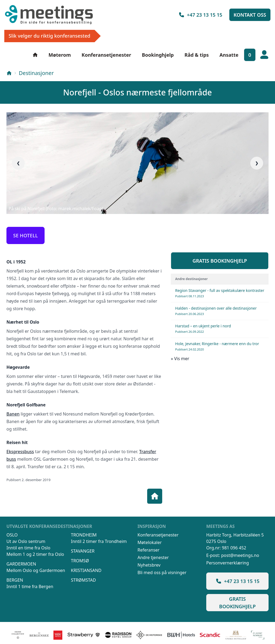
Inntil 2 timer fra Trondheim (99, 541)
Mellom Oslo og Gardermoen (36, 570)
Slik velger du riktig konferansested (49, 36)
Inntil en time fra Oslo (28, 548)
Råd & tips (197, 55)
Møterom (60, 55)
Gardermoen (21, 564)
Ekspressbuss (20, 452)
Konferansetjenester (106, 55)
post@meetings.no (240, 555)
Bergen (15, 580)
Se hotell (26, 235)
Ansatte (229, 55)
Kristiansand (86, 570)
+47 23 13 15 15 (200, 15)
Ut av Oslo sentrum (26, 541)
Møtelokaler (150, 542)
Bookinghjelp (158, 55)
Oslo (12, 535)
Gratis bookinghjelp (220, 261)
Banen (13, 414)
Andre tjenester (153, 557)
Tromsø (80, 561)
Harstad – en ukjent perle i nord (203, 328)
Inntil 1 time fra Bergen (30, 586)
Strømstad (83, 580)
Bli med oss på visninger (162, 573)
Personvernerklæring (228, 563)
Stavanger (83, 551)
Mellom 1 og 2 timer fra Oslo (35, 554)
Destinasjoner (36, 73)
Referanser (149, 550)
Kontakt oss (250, 15)
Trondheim (84, 535)
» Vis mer (180, 359)
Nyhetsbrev (149, 565)
